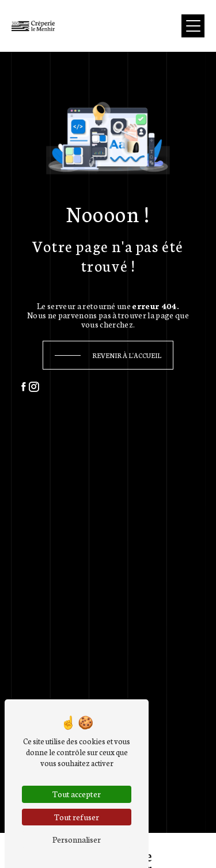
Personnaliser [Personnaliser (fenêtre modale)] (77, 839)
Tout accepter (77, 794)
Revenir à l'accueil (127, 355)
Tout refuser (77, 817)
